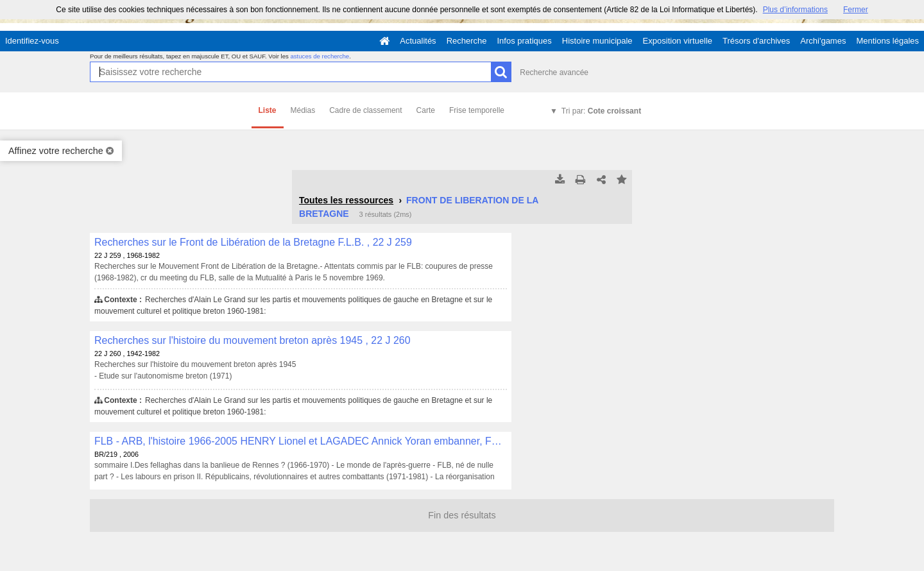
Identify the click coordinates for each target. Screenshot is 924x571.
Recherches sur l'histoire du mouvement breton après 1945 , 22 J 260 (252, 340)
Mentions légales (887, 41)
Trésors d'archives (756, 41)
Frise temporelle (477, 110)
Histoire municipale (597, 41)
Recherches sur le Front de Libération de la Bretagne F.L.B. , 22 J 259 (253, 242)
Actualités (418, 41)
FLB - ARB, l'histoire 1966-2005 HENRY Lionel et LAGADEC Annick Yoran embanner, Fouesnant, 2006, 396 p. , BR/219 (301, 441)
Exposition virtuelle (678, 41)
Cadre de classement (365, 110)
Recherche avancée (554, 72)
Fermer (856, 10)
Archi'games (823, 41)
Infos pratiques (525, 41)
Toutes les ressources (346, 200)
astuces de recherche (320, 56)
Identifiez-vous (32, 41)
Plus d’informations (795, 10)
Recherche (467, 41)
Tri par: (601, 111)
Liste (268, 110)
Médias (303, 110)
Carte (426, 110)
